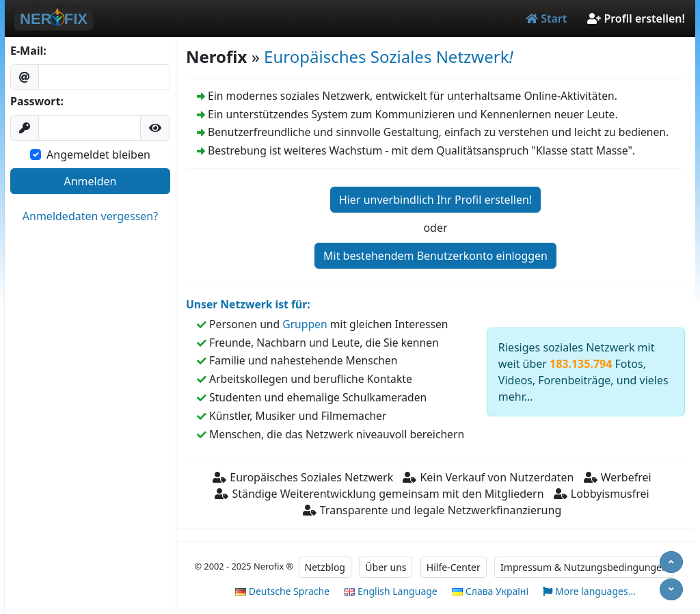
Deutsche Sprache (282, 591)
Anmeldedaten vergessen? (90, 216)
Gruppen (305, 324)
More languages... (589, 592)
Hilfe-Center (454, 567)
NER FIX (54, 18)
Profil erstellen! (636, 18)
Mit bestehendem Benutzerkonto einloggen (435, 256)
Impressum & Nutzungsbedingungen (584, 567)
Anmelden (91, 181)
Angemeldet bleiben (98, 155)
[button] (155, 128)
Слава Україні (490, 591)
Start (546, 18)
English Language (390, 591)
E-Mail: (28, 51)
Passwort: (37, 101)
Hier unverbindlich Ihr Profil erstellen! (435, 200)
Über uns (386, 567)
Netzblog (325, 567)
